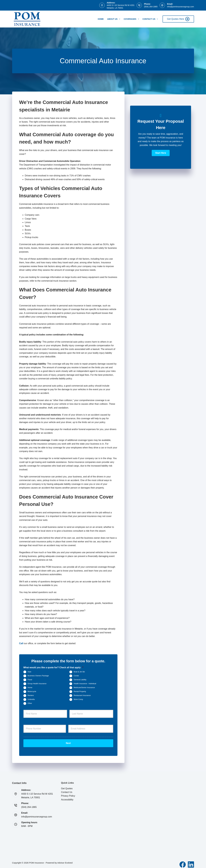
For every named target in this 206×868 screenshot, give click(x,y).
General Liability (80, 680)
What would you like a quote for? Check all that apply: (53, 667)
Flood (30, 680)
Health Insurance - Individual (85, 684)
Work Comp (78, 699)
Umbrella (31, 699)
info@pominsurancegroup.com (181, 7)
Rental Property (80, 691)
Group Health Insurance (37, 684)
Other (30, 703)
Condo (76, 676)
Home (101, 19)
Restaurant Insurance (82, 695)
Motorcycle (32, 691)
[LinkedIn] (191, 861)
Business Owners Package (38, 676)
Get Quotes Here (178, 19)
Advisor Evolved (65, 860)
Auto (29, 672)
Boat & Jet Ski (79, 672)
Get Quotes (67, 785)
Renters (31, 695)
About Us (114, 19)
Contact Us (151, 19)
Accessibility (67, 797)
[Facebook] (183, 861)
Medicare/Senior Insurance (84, 688)
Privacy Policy (68, 793)
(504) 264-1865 (151, 7)
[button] (161, 153)
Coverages (132, 19)
